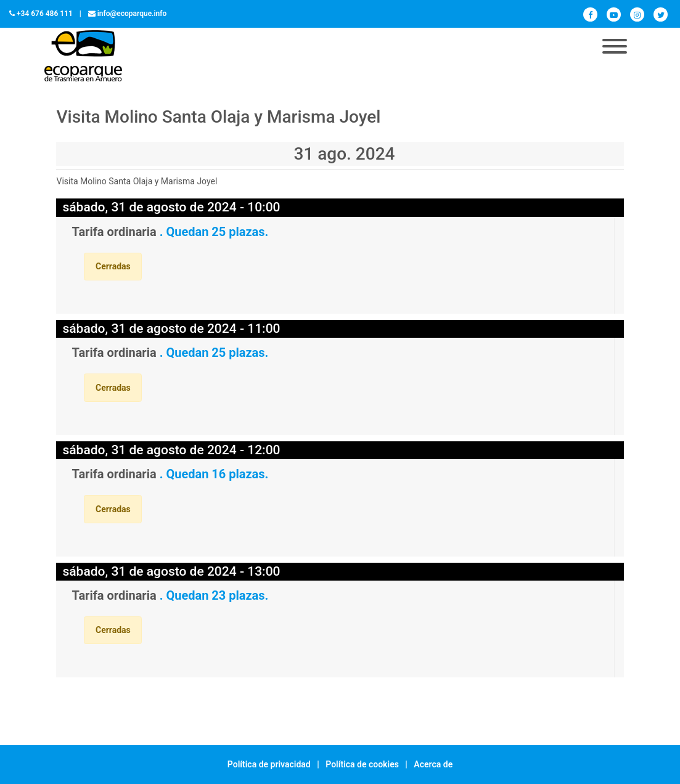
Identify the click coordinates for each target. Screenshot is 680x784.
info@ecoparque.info (132, 14)
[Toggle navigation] (615, 47)
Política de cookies (362, 764)
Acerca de (433, 764)
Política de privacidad (269, 764)
